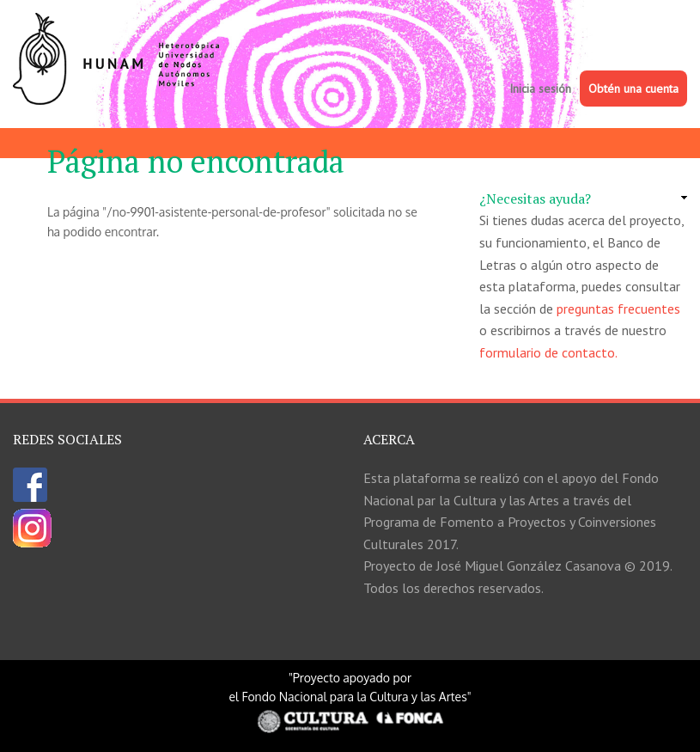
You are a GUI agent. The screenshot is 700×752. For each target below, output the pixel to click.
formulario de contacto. (548, 352)
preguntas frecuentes (618, 309)
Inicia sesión (540, 89)
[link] (583, 199)
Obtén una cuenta (633, 89)
